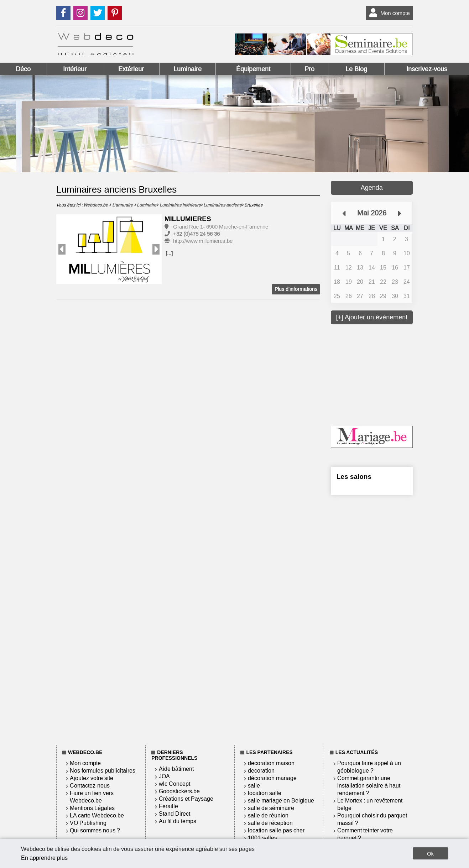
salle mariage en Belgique (281, 801)
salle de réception (270, 823)
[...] (169, 253)
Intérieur (75, 69)
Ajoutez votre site (92, 778)
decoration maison (271, 763)
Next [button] (156, 249)
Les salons (354, 477)
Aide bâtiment (176, 769)
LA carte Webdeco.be (97, 815)
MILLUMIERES (188, 219)
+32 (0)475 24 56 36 (196, 234)
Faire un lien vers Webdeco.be (92, 797)
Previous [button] (62, 249)
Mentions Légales (92, 808)
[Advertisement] (384, 374)
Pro (309, 69)
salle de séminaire (271, 808)
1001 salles (262, 838)
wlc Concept (174, 784)
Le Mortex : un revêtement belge (370, 804)
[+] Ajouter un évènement (372, 317)
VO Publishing (88, 823)
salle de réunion (268, 815)
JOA (164, 776)
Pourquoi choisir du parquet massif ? (372, 819)
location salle (265, 793)
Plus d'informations (296, 289)
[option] (109, 250)
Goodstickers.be (179, 791)
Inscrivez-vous (427, 69)
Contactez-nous (90, 786)
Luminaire (187, 69)
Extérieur (131, 69)
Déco (23, 69)
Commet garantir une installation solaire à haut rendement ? (369, 786)
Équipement (253, 69)
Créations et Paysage (186, 799)
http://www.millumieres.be (203, 241)
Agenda (372, 188)
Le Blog (356, 69)
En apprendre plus (44, 858)
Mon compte (388, 13)
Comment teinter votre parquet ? (365, 834)
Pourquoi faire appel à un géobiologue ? (369, 767)
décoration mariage (272, 778)
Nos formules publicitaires (103, 771)
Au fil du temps (178, 821)
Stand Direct (174, 814)
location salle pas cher (276, 830)
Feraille (168, 806)
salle (254, 786)
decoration (261, 771)
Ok (430, 854)
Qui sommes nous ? (95, 830)
